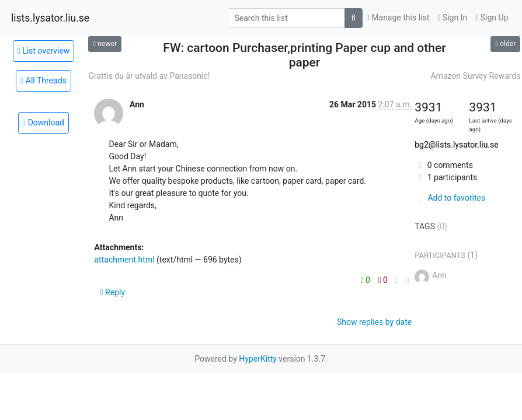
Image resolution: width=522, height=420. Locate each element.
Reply (112, 292)
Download (43, 123)
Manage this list (398, 17)
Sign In (452, 17)
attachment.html (124, 260)
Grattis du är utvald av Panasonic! (149, 76)
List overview (44, 51)
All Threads (43, 80)
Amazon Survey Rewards (475, 76)
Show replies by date (374, 322)
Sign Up (492, 17)
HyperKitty (258, 359)
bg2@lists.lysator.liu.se (456, 145)
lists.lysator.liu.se (50, 18)
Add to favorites (450, 198)
